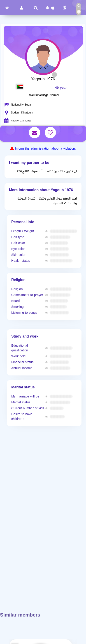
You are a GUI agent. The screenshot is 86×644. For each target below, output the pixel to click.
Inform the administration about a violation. (45, 149)
